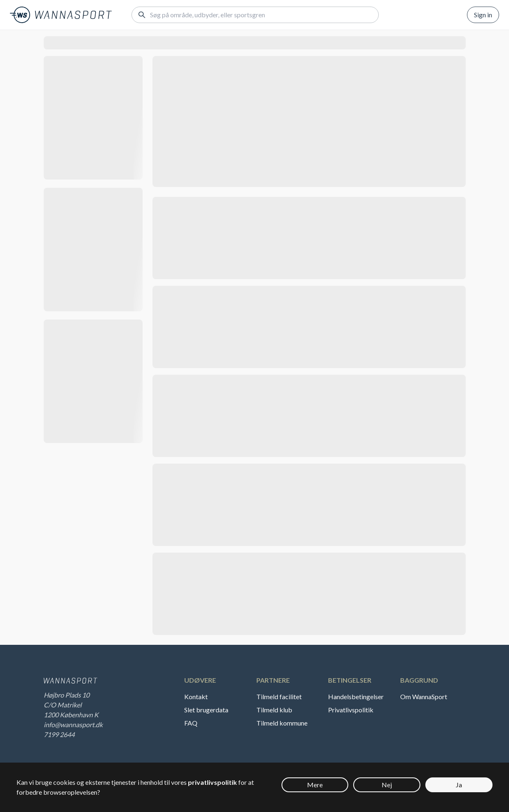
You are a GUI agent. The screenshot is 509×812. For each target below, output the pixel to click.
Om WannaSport (424, 696)
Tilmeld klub (274, 710)
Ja (459, 785)
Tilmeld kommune (282, 723)
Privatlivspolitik (351, 710)
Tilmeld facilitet (279, 696)
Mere (315, 785)
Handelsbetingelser (356, 696)
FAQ (191, 723)
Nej (387, 785)
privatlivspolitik (212, 782)
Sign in (483, 15)
